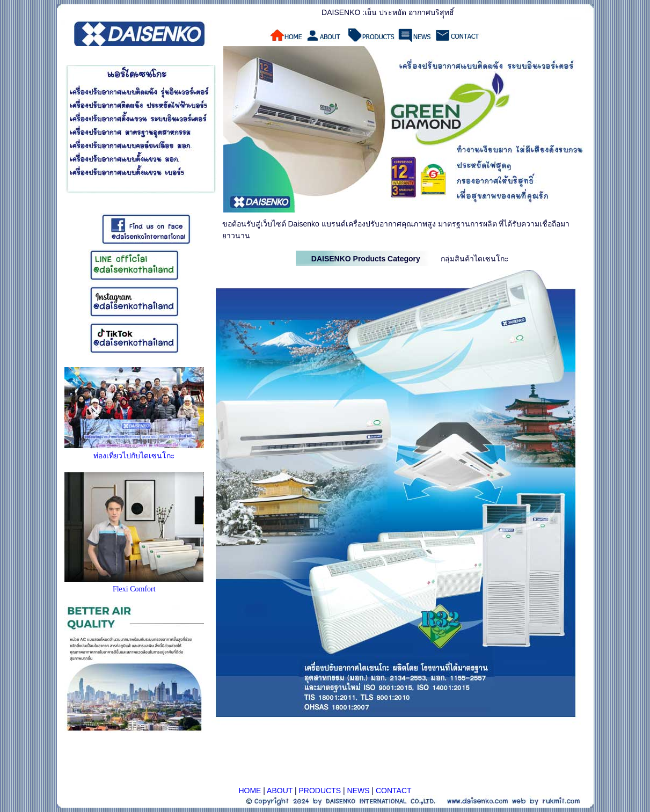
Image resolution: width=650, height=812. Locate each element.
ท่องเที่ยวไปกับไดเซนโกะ (134, 456)
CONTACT (394, 791)
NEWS (359, 791)
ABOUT (280, 791)
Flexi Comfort (134, 589)
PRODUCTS (320, 791)
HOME (250, 791)
